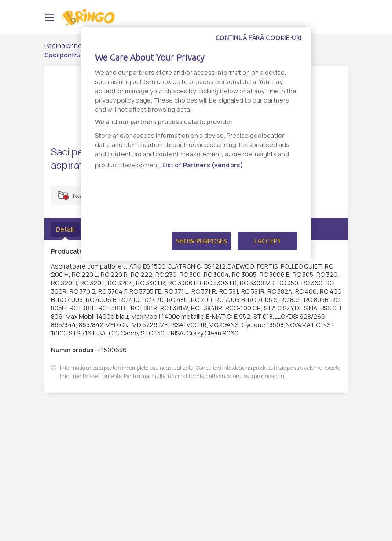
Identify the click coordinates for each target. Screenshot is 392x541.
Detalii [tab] (65, 229)
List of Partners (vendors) (203, 165)
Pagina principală (70, 46)
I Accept (267, 241)
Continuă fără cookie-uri (259, 38)
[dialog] (196, 144)
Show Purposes (201, 241)
